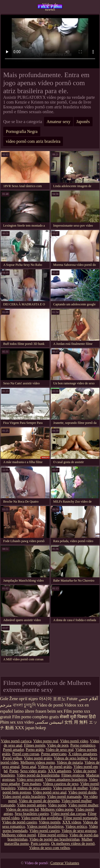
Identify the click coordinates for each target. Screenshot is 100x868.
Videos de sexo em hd (22, 809)
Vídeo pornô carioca (16, 741)
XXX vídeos (72, 822)
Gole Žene (9, 699)
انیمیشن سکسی (49, 722)
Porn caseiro (40, 844)
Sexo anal (29, 767)
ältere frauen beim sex (44, 711)
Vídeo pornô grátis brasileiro (24, 797)
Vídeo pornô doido (82, 792)
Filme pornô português (81, 818)
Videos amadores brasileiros (66, 780)
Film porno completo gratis (36, 717)
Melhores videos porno (38, 762)
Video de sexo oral (60, 750)
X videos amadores (83, 754)
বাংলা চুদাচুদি (24, 705)
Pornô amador (13, 750)
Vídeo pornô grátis (38, 758)
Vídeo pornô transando (64, 797)
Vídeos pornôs (50, 822)
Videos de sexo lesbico (71, 758)
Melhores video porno (57, 809)
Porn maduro (31, 784)
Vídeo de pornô (50, 7)
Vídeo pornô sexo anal (50, 792)
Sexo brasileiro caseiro (32, 814)
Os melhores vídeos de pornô (73, 844)
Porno (14, 771)
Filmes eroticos (73, 775)
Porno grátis (35, 750)
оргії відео (28, 699)
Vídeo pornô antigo (32, 805)
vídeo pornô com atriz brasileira (33, 141)
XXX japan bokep (30, 728)
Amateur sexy (59, 122)
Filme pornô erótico (53, 835)
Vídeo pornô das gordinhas (41, 818)
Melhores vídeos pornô (19, 835)
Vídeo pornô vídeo (74, 741)
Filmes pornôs (35, 745)
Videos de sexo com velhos (50, 848)
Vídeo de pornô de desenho (39, 801)
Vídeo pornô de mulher (70, 788)
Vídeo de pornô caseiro (20, 822)
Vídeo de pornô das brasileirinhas (54, 839)
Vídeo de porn (58, 745)
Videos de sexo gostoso (79, 831)
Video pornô (57, 805)
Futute (72, 699)
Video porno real (46, 741)
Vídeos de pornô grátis (55, 767)
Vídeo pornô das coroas (68, 814)
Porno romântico (83, 745)
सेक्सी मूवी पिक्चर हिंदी (78, 717)
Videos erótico (76, 826)
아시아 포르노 (52, 699)
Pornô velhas (12, 758)
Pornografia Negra (22, 131)
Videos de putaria (70, 762)
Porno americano (54, 754)
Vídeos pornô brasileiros (45, 826)
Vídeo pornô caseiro (45, 831)
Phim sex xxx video (17, 722)
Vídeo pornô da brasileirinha (38, 775)
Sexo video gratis (33, 771)
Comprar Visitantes (65, 863)
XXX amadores (60, 771)
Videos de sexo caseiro (34, 788)
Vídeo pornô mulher (83, 805)
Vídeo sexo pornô (30, 780)
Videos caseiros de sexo (61, 784)
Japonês (83, 122)
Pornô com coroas (26, 754)
